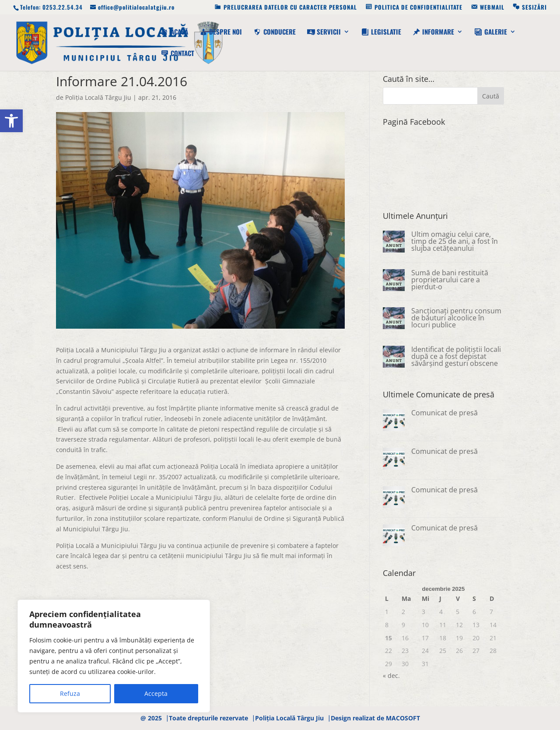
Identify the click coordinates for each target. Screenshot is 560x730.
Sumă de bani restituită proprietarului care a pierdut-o (450, 280)
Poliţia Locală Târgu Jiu (98, 97)
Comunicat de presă (444, 413)
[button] (11, 121)
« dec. (391, 676)
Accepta (156, 693)
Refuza (70, 693)
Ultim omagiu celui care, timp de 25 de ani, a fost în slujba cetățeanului (455, 241)
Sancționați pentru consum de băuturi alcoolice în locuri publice (456, 318)
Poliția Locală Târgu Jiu (289, 718)
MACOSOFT (403, 718)
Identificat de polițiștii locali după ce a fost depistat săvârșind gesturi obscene (456, 356)
